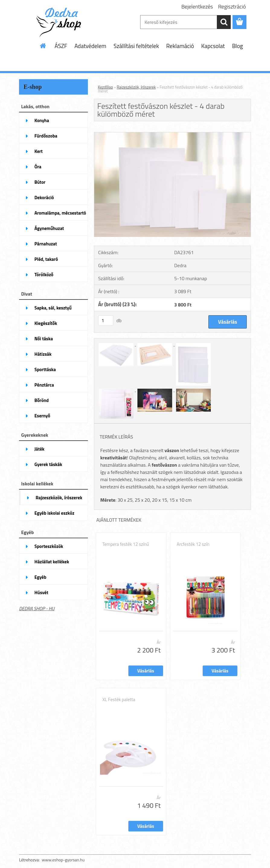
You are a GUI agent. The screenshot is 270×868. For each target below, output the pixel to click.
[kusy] (106, 321)
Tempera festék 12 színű (126, 544)
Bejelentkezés (197, 6)
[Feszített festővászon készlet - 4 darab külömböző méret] (172, 135)
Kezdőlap (105, 87)
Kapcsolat (213, 46)
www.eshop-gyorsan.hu (63, 860)
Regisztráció (232, 6)
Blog (237, 46)
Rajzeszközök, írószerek (136, 87)
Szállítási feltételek (136, 46)
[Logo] (61, 22)
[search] (224, 22)
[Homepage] (43, 46)
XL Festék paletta (119, 700)
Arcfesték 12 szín (193, 544)
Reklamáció (180, 46)
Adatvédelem (90, 46)
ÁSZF (61, 46)
